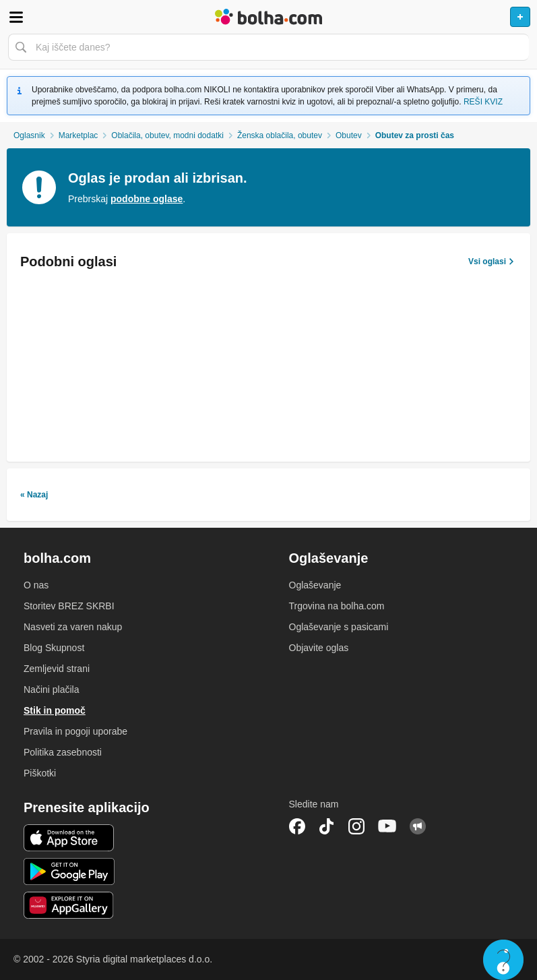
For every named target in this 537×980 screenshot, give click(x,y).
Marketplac (78, 135)
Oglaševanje (315, 585)
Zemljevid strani (57, 669)
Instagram (356, 826)
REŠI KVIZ (483, 102)
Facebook (297, 826)
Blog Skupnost (54, 648)
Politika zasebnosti (63, 752)
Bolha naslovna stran (268, 17)
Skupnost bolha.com (418, 826)
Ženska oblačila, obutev (280, 135)
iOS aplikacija (69, 838)
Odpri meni (16, 17)
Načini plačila (51, 690)
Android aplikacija (69, 871)
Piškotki (40, 773)
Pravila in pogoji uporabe (75, 731)
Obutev (349, 135)
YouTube (387, 826)
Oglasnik (29, 135)
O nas (36, 585)
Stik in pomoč (55, 710)
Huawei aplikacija (69, 905)
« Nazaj (34, 495)
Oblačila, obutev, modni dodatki (167, 135)
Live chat (503, 960)
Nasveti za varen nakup (73, 627)
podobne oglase (147, 199)
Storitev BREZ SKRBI (69, 606)
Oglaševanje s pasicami (339, 627)
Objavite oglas (319, 648)
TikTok (327, 826)
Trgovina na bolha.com (337, 606)
